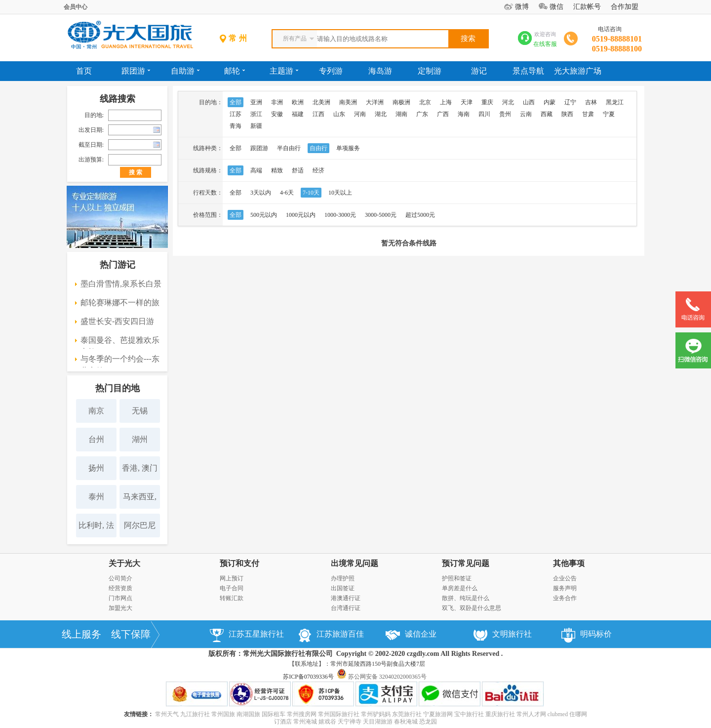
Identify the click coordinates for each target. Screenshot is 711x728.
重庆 (487, 102)
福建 (298, 114)
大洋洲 (375, 102)
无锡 (140, 411)
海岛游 (380, 71)
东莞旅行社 (407, 714)
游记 (479, 71)
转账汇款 (232, 598)
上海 (446, 102)
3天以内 (261, 193)
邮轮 (235, 71)
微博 (522, 7)
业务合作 (565, 598)
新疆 (256, 126)
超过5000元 (420, 215)
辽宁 (570, 102)
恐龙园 (428, 722)
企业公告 (565, 578)
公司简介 (120, 578)
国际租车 (274, 714)
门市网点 (120, 598)
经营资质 (120, 588)
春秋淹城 (406, 722)
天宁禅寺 (350, 722)
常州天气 (167, 714)
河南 (360, 114)
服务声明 (565, 588)
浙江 (256, 114)
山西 (529, 102)
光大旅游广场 (578, 71)
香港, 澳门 (140, 468)
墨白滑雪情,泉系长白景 (121, 284)
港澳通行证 (346, 598)
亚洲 (256, 102)
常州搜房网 (302, 714)
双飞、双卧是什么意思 (472, 608)
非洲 (277, 102)
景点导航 (528, 71)
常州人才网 (531, 714)
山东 (339, 114)
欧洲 (298, 102)
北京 (425, 102)
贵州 (505, 114)
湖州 (140, 439)
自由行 (318, 148)
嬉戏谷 (327, 722)
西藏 (547, 114)
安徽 (277, 114)
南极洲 (401, 102)
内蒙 (550, 102)
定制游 (430, 71)
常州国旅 (223, 714)
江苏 (236, 114)
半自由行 (289, 148)
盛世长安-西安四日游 (117, 321)
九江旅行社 (195, 714)
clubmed (558, 714)
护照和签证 (457, 578)
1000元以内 (301, 215)
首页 (84, 71)
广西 (443, 114)
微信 (556, 7)
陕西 (567, 114)
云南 (526, 114)
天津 (467, 102)
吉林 (591, 102)
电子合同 (232, 588)
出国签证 (343, 588)
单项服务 (348, 148)
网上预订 (232, 578)
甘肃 (588, 114)
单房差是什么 (460, 588)
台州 (96, 439)
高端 (256, 170)
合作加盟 (625, 7)
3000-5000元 (381, 215)
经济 (318, 170)
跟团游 (136, 71)
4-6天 (287, 193)
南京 (96, 411)
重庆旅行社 (500, 714)
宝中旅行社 (469, 714)
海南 (464, 114)
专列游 (331, 71)
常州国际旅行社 (339, 714)
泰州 (96, 497)
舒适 (298, 170)
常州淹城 (305, 722)
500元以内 (264, 215)
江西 (318, 114)
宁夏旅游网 (438, 714)
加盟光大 (120, 608)
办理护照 (343, 578)
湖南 (401, 114)
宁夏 (609, 114)
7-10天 (311, 193)
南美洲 (348, 102)
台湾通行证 (346, 608)
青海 (236, 126)
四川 (484, 114)
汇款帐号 (587, 7)
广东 (422, 114)
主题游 (284, 71)
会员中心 (76, 7)
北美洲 (321, 102)
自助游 (185, 71)
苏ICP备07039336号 (308, 677)
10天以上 (340, 193)
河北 (508, 102)
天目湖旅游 (378, 722)
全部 (236, 102)
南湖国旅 (248, 714)
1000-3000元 (340, 215)
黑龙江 (615, 102)
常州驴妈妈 (376, 714)
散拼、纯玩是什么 (466, 598)
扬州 (96, 468)
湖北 (381, 114)
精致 (277, 170)
